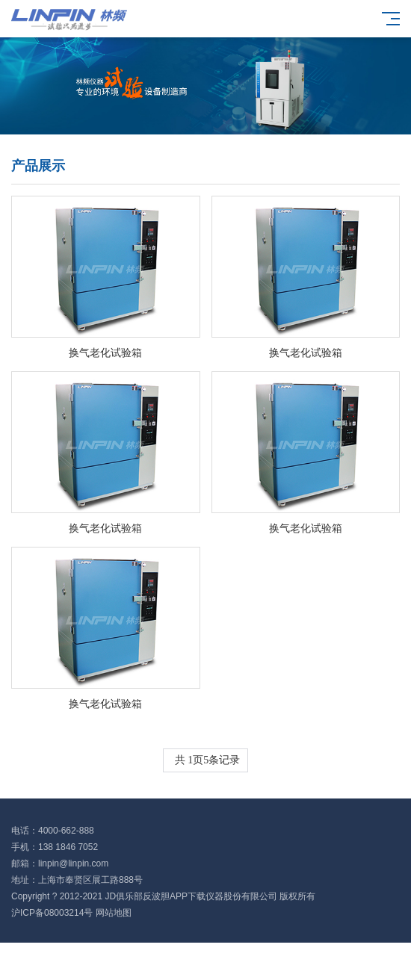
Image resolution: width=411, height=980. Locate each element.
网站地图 (114, 913)
